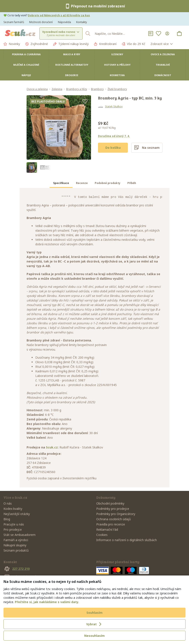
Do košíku (113, 148)
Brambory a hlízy (77, 89)
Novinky (12, 44)
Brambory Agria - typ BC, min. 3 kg (130, 98)
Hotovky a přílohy (117, 65)
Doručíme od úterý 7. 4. (114, 136)
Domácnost (163, 75)
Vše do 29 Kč (133, 44)
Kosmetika (117, 75)
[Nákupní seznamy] (151, 33)
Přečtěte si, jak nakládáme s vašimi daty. (47, 602)
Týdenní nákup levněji (71, 44)
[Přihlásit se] (168, 33)
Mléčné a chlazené (26, 65)
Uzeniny (117, 54)
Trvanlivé (163, 65)
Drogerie (72, 75)
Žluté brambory (117, 89)
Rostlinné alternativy (72, 65)
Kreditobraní (105, 44)
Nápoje (26, 75)
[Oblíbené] (159, 33)
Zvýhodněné (37, 44)
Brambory (97, 89)
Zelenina (57, 89)
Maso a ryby (72, 54)
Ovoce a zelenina (163, 54)
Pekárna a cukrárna (26, 54)
